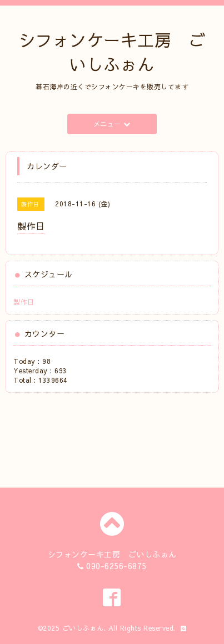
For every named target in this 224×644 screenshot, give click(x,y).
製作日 (24, 302)
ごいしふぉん (83, 628)
